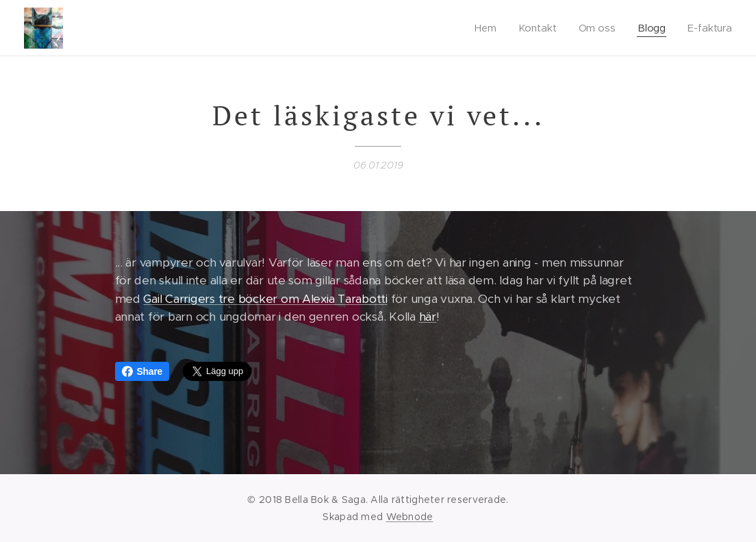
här (428, 317)
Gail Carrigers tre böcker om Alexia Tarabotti (265, 299)
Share (142, 371)
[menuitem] (489, 28)
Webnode (410, 517)
